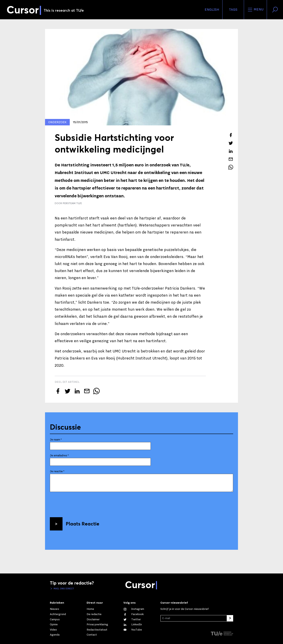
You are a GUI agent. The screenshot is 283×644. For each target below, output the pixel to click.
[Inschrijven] (230, 618)
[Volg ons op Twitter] (132, 619)
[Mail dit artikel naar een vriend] (231, 159)
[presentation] (80, 503)
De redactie (94, 614)
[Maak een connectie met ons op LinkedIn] (133, 625)
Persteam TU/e (72, 203)
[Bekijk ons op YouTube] (133, 630)
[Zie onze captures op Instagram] (134, 609)
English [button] (212, 10)
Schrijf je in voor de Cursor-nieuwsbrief (185, 609)
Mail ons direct (64, 589)
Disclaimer (93, 619)
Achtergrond (58, 614)
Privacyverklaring (97, 625)
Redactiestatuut (97, 630)
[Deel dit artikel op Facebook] (231, 135)
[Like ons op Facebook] (134, 614)
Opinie (54, 625)
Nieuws (54, 609)
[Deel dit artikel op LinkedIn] (231, 151)
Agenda (55, 635)
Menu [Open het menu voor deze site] (255, 10)
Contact (92, 635)
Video (53, 630)
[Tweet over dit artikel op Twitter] (231, 143)
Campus (55, 619)
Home (90, 609)
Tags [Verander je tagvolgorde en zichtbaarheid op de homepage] (233, 10)
